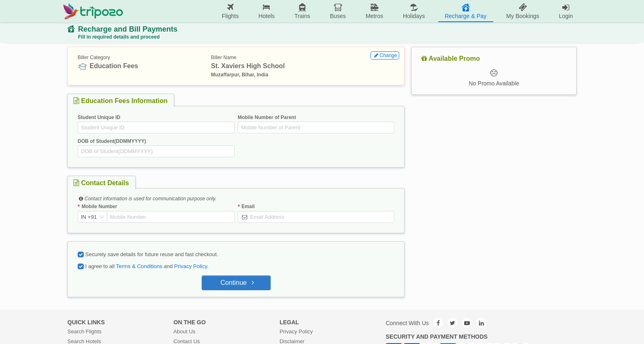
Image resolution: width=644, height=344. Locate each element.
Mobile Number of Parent (267, 117)
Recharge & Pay (466, 11)
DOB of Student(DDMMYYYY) (112, 141)
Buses (338, 11)
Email (248, 206)
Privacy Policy (191, 266)
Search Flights (84, 331)
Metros (374, 11)
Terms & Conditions (139, 266)
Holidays (414, 11)
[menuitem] (230, 11)
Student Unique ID (99, 117)
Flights (230, 11)
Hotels (267, 11)
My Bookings (523, 11)
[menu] (353, 11)
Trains (302, 11)
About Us (184, 331)
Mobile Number (99, 206)
